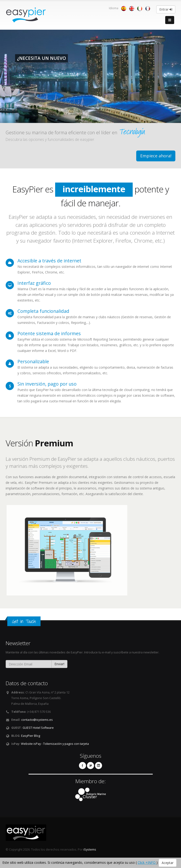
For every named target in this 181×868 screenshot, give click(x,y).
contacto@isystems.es (37, 720)
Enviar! (59, 664)
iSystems (90, 850)
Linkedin (99, 766)
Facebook (82, 766)
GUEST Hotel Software (38, 728)
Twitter (90, 766)
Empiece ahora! (156, 156)
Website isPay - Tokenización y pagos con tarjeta (55, 744)
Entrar (166, 9)
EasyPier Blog (31, 736)
